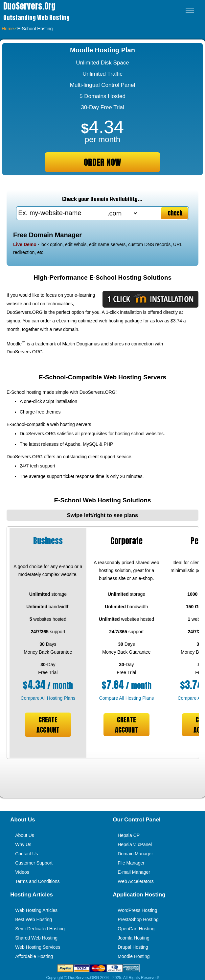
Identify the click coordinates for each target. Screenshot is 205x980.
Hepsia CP (129, 835)
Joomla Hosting (134, 938)
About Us (25, 835)
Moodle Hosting (134, 956)
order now (102, 162)
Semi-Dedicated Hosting (40, 929)
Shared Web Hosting (36, 938)
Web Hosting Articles (36, 910)
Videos (22, 872)
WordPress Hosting (137, 910)
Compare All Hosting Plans (48, 698)
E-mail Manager (134, 872)
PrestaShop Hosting (138, 919)
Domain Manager (135, 854)
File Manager (131, 863)
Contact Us (26, 854)
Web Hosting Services (38, 947)
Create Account (48, 725)
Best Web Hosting (34, 919)
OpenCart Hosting (136, 929)
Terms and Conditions (37, 881)
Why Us (23, 844)
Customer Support (34, 863)
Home (8, 29)
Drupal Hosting (133, 947)
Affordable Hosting (34, 956)
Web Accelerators (136, 881)
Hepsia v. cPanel (135, 844)
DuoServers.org (29, 6)
